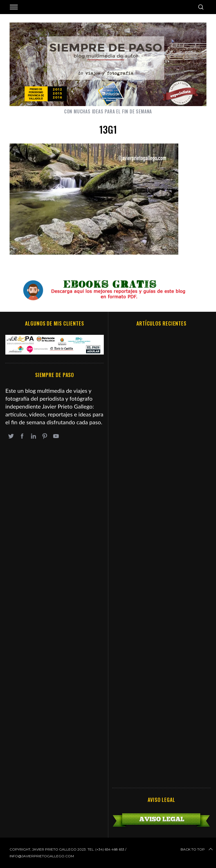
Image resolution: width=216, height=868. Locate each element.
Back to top (197, 849)
